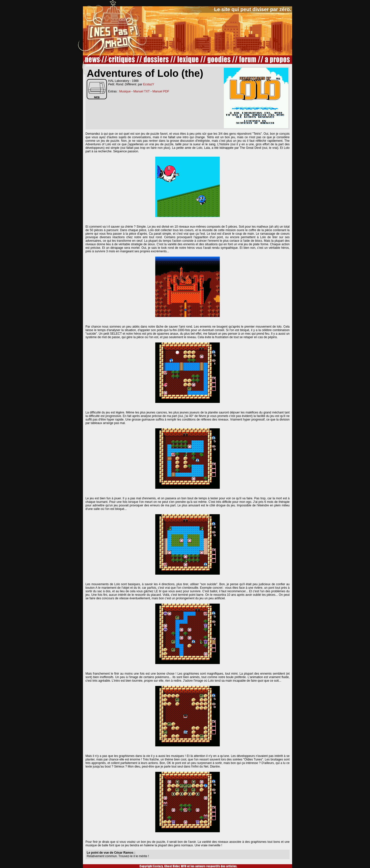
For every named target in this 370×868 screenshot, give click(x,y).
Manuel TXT (142, 91)
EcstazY (149, 84)
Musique (125, 91)
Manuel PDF (161, 91)
